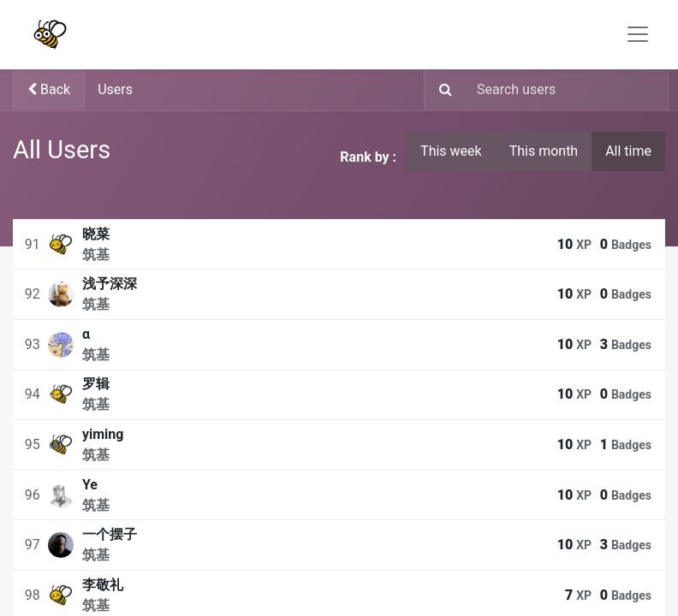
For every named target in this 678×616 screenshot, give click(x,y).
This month (544, 151)
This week (451, 151)
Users (115, 89)
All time (628, 151)
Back (49, 89)
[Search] (440, 91)
